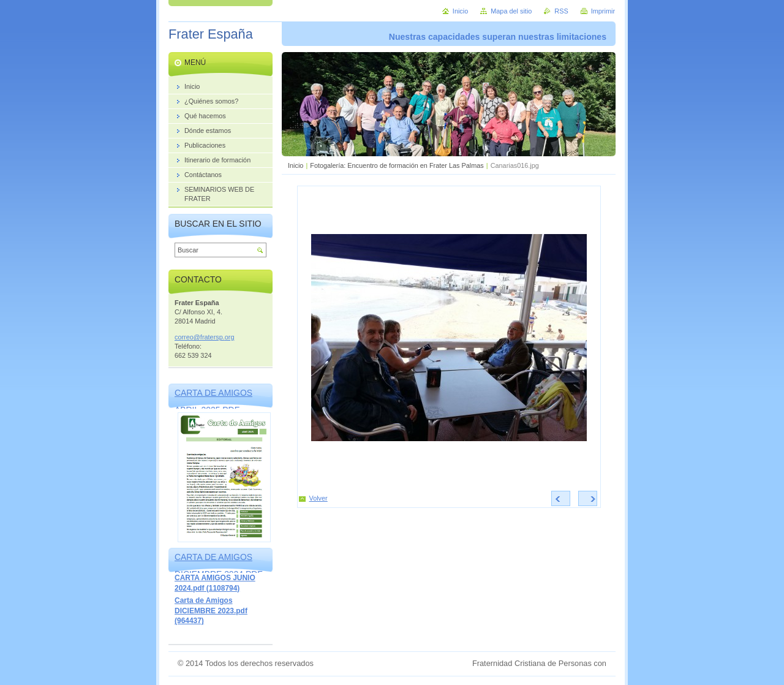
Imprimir (603, 11)
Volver (318, 498)
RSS (561, 11)
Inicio (296, 165)
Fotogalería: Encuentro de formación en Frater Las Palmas (397, 165)
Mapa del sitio (511, 11)
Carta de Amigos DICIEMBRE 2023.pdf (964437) (211, 611)
